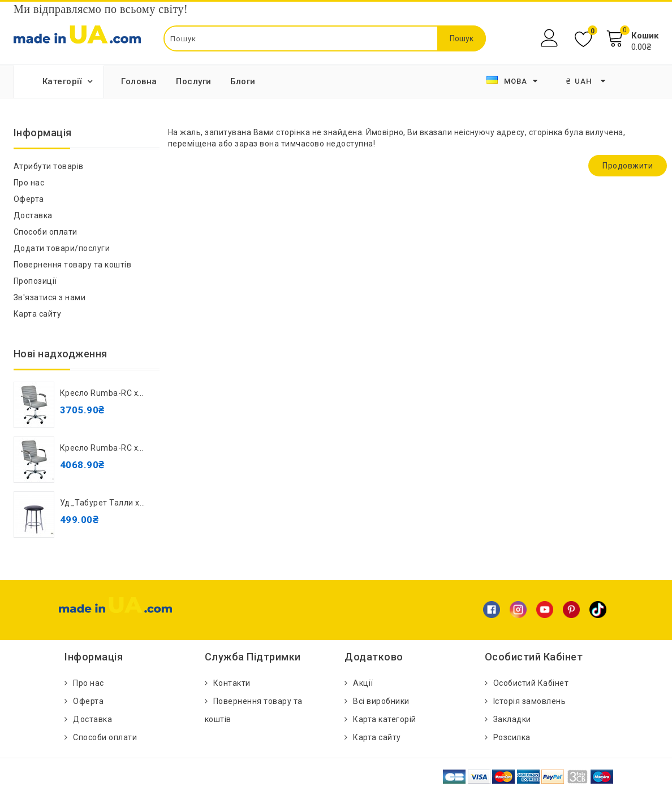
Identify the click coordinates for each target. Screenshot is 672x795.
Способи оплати (46, 232)
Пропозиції (35, 281)
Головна (139, 81)
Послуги (194, 81)
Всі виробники (381, 701)
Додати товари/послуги (62, 248)
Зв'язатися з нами (50, 297)
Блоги (243, 81)
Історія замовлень (530, 701)
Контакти (232, 683)
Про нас (29, 183)
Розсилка (512, 737)
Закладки (512, 719)
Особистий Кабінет (531, 683)
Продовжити (628, 166)
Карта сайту (38, 314)
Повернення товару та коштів (73, 265)
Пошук (462, 38)
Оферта (29, 199)
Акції (363, 683)
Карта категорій (385, 719)
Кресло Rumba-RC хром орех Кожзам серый (147, 448)
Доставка (33, 215)
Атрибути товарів (49, 166)
